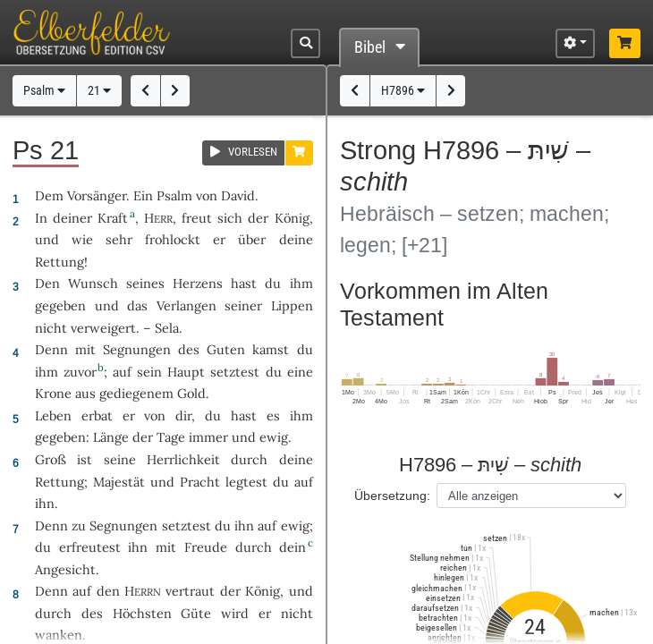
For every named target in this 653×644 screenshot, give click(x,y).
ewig (274, 437)
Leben (53, 415)
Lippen (292, 305)
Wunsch (93, 283)
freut (197, 218)
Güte (196, 613)
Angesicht (65, 569)
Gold (191, 393)
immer (208, 437)
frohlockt (173, 239)
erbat (97, 415)
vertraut (190, 591)
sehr (119, 239)
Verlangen (187, 305)
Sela (167, 328)
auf (304, 482)
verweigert (103, 328)
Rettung (59, 262)
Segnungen (137, 349)
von (155, 415)
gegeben (60, 305)
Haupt (186, 372)
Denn (51, 349)
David (238, 195)
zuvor (80, 372)
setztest (235, 372)
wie (82, 239)
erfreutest (90, 547)
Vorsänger (97, 195)
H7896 (403, 91)
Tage (171, 437)
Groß (51, 459)
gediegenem (136, 393)
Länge (111, 437)
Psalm (44, 91)
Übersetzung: (392, 496)
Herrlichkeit (183, 459)
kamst (271, 349)
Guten (226, 349)
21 (99, 91)
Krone (53, 393)
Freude (206, 547)
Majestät (119, 482)
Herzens (198, 283)
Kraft (113, 218)
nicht (51, 328)
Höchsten (142, 613)
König (292, 218)
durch (254, 547)
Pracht (200, 482)
